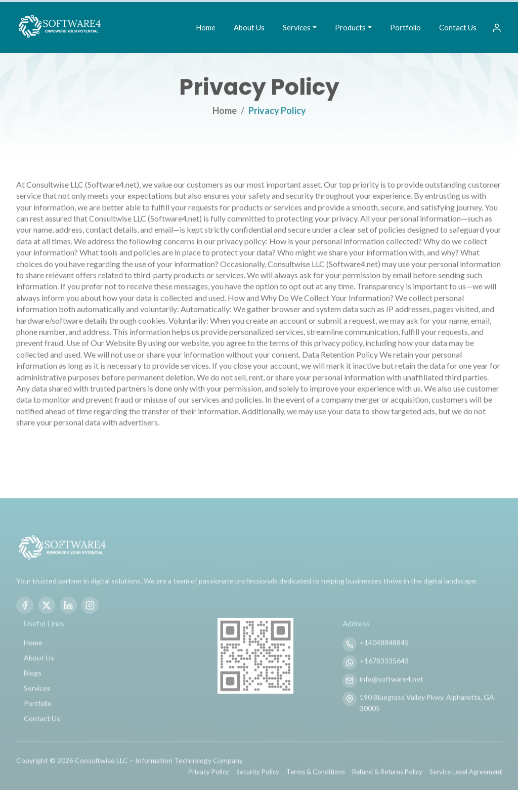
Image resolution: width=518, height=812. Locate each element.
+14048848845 (384, 659)
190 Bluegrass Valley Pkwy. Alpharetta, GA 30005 (427, 719)
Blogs (33, 689)
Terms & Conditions (316, 788)
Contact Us (458, 27)
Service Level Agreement (466, 788)
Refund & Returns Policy (387, 788)
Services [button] (297, 27)
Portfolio (405, 27)
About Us (249, 27)
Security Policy (258, 788)
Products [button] (350, 27)
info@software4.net (392, 695)
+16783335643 (384, 677)
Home (206, 27)
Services (37, 704)
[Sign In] (497, 28)
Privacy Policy (209, 788)
